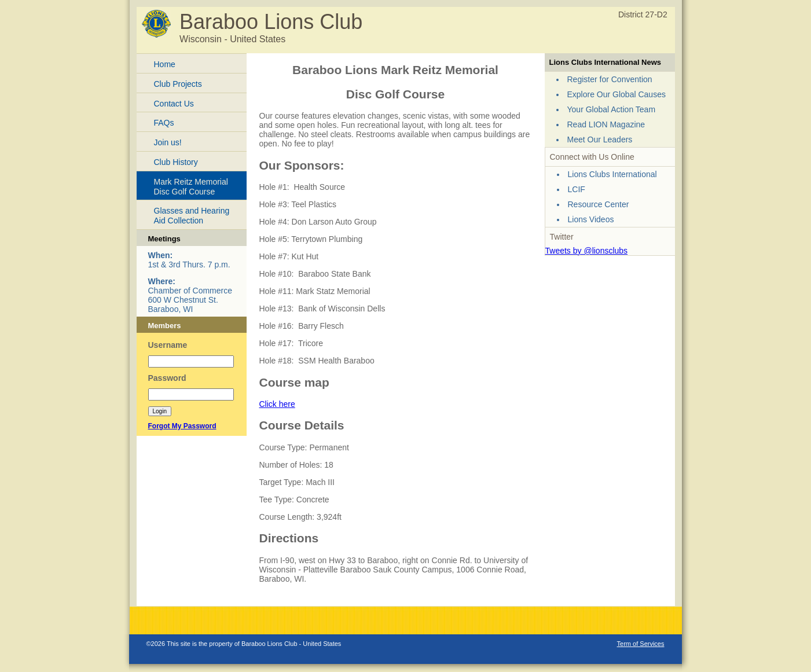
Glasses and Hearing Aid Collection (192, 216)
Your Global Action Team (612, 109)
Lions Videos (591, 219)
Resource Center (599, 204)
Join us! (168, 142)
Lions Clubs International (612, 174)
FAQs (164, 123)
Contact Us (174, 104)
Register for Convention (610, 79)
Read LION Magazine (606, 124)
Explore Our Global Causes (616, 94)
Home (165, 64)
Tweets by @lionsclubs (587, 251)
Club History (176, 162)
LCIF (577, 189)
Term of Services (641, 644)
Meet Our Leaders (600, 139)
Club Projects (178, 84)
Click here (277, 404)
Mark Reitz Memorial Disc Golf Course (191, 187)
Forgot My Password (182, 426)
